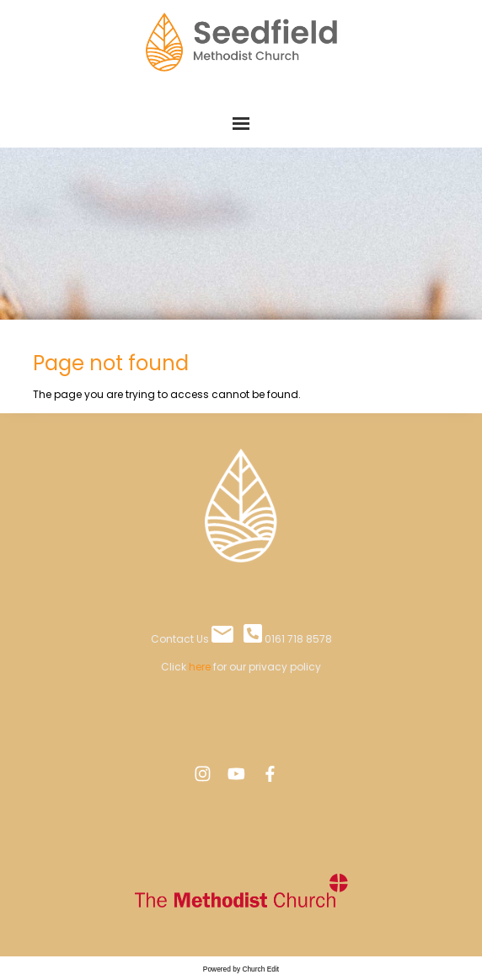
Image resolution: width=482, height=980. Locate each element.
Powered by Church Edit (241, 969)
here (200, 667)
